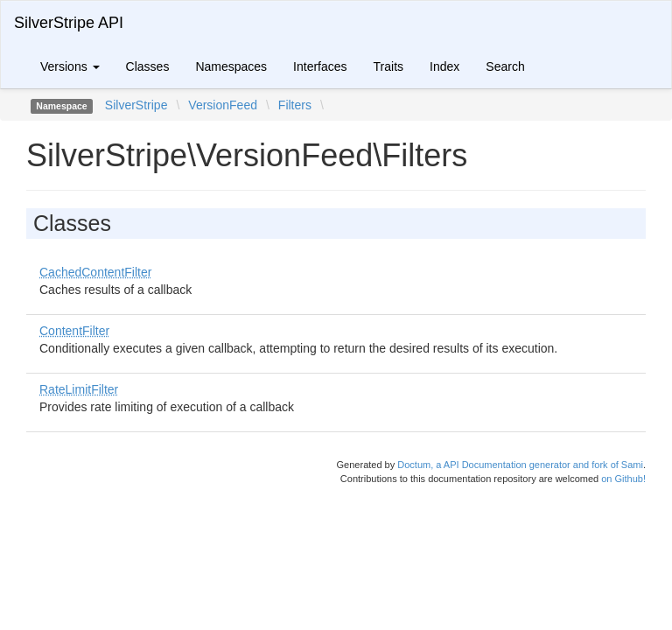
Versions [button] (70, 66)
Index (444, 66)
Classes (148, 66)
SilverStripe (136, 105)
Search (505, 66)
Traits (388, 66)
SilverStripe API (69, 23)
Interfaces (320, 66)
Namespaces (231, 66)
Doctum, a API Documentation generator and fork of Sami (520, 465)
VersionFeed (223, 105)
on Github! (623, 479)
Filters (295, 105)
